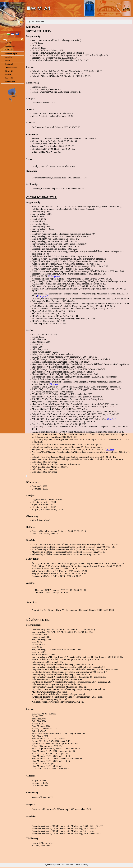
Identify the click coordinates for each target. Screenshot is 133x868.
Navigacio (7, 40)
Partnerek (9, 64)
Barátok (9, 74)
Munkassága (10, 46)
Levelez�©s (10, 82)
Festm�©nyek (11, 54)
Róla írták (9, 71)
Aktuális (9, 57)
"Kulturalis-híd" (12, 68)
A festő (8, 43)
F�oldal (31, 22)
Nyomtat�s (49, 865)
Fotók (8, 61)
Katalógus (9, 50)
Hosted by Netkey (82, 865)
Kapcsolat (9, 78)
